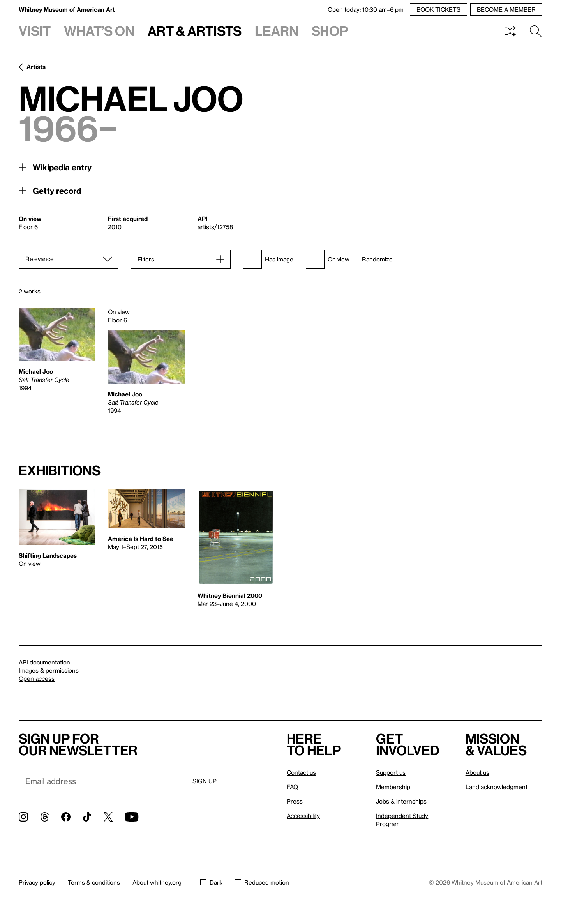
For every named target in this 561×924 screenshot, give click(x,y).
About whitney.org (157, 882)
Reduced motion (262, 882)
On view (328, 259)
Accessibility (303, 816)
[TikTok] (87, 817)
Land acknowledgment (497, 787)
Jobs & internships (401, 801)
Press (295, 801)
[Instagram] (23, 817)
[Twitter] (108, 817)
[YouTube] (132, 817)
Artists (36, 67)
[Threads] (45, 817)
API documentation (44, 662)
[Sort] (69, 259)
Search (536, 31)
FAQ (292, 787)
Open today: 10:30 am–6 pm (366, 9)
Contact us (301, 772)
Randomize (377, 259)
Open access (37, 678)
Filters (146, 259)
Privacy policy (37, 882)
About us (477, 772)
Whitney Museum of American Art (67, 9)
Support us (391, 772)
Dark (211, 882)
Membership (393, 787)
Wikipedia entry (62, 167)
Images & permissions (49, 670)
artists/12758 (215, 227)
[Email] (99, 781)
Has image (268, 259)
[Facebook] (66, 817)
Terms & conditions (94, 882)
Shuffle (510, 31)
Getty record (57, 191)
